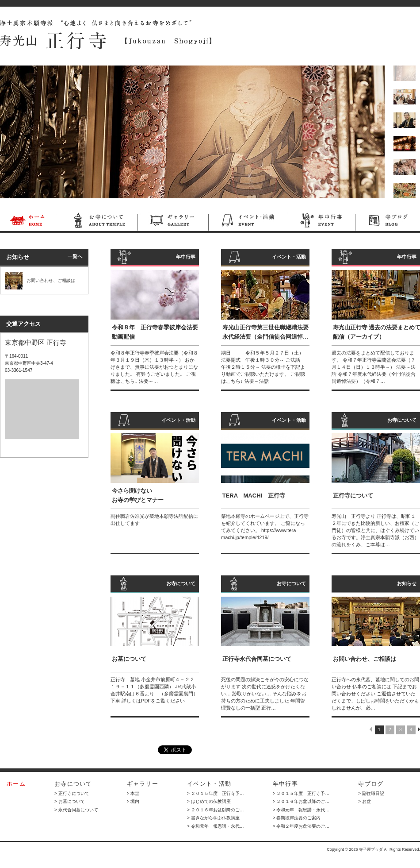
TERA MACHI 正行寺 (254, 496)
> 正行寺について (72, 793)
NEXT (419, 729)
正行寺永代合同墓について (257, 659)
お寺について (98, 222)
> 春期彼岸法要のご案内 (297, 818)
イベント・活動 (248, 222)
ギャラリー (173, 222)
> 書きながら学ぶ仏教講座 (213, 818)
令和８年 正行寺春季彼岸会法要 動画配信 (156, 332)
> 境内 (133, 801)
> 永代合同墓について (76, 810)
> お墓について (70, 801)
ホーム (29, 222)
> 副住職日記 (371, 793)
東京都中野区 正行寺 (36, 342)
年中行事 (321, 222)
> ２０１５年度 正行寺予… (216, 793)
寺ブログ (388, 222)
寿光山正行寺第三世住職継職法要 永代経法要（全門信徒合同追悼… (265, 332)
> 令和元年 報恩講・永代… (216, 826)
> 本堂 (133, 793)
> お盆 (365, 801)
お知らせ (407, 583)
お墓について (129, 659)
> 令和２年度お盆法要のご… (301, 826)
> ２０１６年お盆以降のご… (216, 810)
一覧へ (75, 256)
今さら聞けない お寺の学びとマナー (138, 495)
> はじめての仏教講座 (209, 801)
